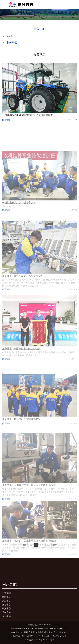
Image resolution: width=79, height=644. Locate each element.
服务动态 (12, 42)
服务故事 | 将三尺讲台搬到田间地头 (21, 436)
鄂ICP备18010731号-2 (45, 640)
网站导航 (9, 584)
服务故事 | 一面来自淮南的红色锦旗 (21, 367)
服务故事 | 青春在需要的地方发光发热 (22, 295)
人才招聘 (6, 616)
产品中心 (6, 601)
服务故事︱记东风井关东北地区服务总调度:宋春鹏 (29, 556)
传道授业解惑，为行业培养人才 (19, 220)
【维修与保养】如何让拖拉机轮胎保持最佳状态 (27, 117)
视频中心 (6, 608)
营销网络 (6, 612)
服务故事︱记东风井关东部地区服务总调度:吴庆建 (29, 504)
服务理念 (10, 36)
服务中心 (6, 605)
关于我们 (6, 593)
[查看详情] (6, 122)
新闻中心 (6, 597)
